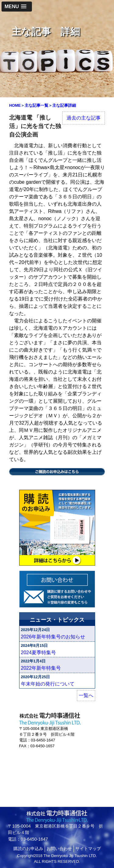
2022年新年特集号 (41, 668)
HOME (15, 105)
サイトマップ (88, 849)
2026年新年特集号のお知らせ (53, 637)
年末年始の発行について (48, 684)
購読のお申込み (28, 849)
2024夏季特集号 (39, 653)
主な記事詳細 (64, 105)
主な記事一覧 (36, 105)
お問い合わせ (59, 849)
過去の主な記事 (84, 118)
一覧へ (86, 695)
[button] (17, 7)
